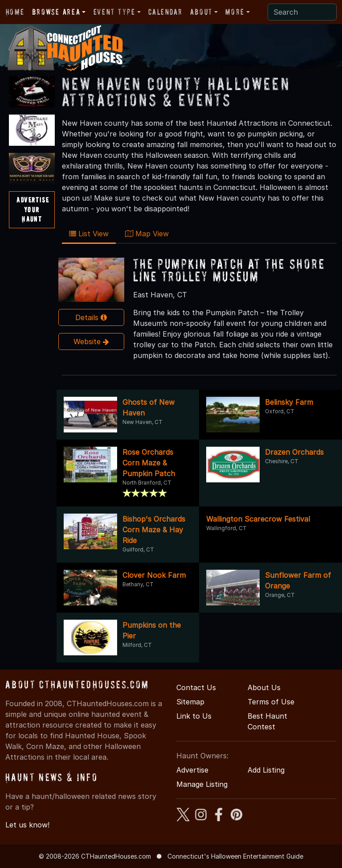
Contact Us (196, 687)
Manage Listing (202, 784)
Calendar (165, 12)
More (235, 12)
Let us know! (27, 825)
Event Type (114, 12)
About (201, 12)
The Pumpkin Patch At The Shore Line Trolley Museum (229, 270)
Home (15, 12)
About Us (264, 687)
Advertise (192, 770)
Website (91, 341)
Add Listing (266, 770)
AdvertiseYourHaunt (33, 209)
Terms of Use (271, 702)
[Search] (302, 12)
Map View (147, 234)
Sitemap (190, 702)
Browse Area (56, 12)
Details (91, 317)
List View (89, 234)
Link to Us (194, 716)
